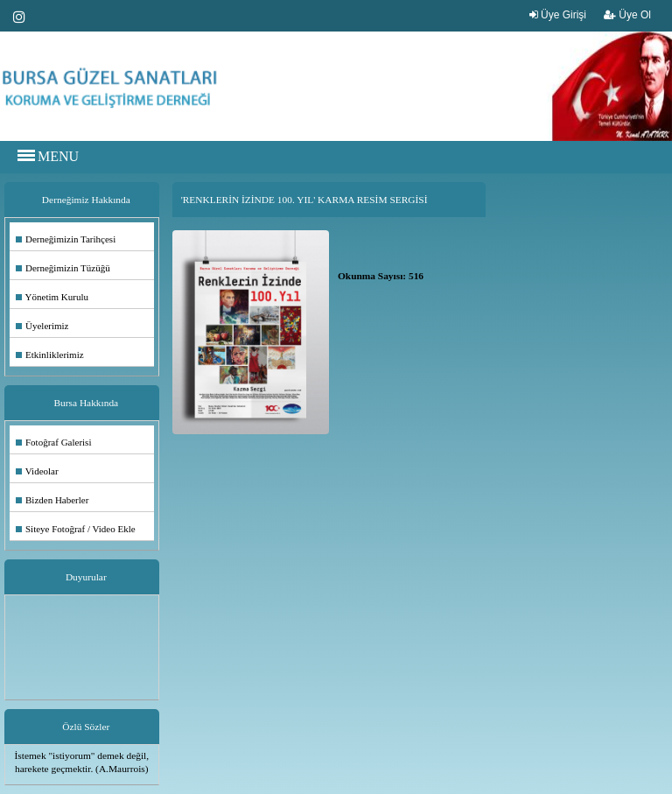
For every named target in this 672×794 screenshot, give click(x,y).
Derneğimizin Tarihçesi (66, 239)
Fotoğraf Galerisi (53, 442)
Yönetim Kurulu (52, 297)
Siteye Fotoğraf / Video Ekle (76, 529)
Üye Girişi (558, 15)
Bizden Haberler (52, 500)
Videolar (37, 471)
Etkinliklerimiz (50, 355)
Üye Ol (627, 15)
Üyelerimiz (42, 326)
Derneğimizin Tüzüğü (63, 268)
